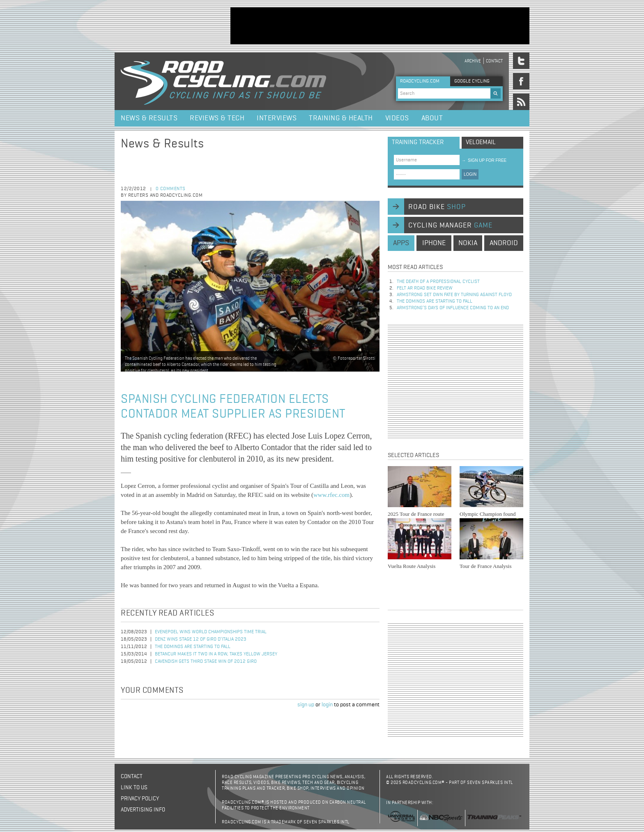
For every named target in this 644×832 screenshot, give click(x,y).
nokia (468, 243)
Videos (397, 118)
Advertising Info (143, 810)
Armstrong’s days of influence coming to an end (453, 308)
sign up (306, 705)
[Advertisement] (380, 26)
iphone (434, 243)
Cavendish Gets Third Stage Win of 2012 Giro (206, 662)
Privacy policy (140, 799)
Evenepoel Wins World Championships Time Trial (211, 632)
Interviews (277, 118)
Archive (473, 61)
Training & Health (341, 118)
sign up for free (484, 160)
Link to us (134, 788)
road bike (437, 207)
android (504, 243)
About (432, 118)
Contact (494, 61)
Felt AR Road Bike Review (425, 288)
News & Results (149, 118)
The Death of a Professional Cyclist (438, 282)
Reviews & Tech (217, 118)
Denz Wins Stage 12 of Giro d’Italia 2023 (201, 639)
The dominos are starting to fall (193, 647)
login (327, 705)
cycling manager (450, 225)
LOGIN (470, 174)
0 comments (171, 189)
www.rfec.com (331, 495)
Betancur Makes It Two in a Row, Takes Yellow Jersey (216, 654)
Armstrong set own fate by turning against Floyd (454, 295)
